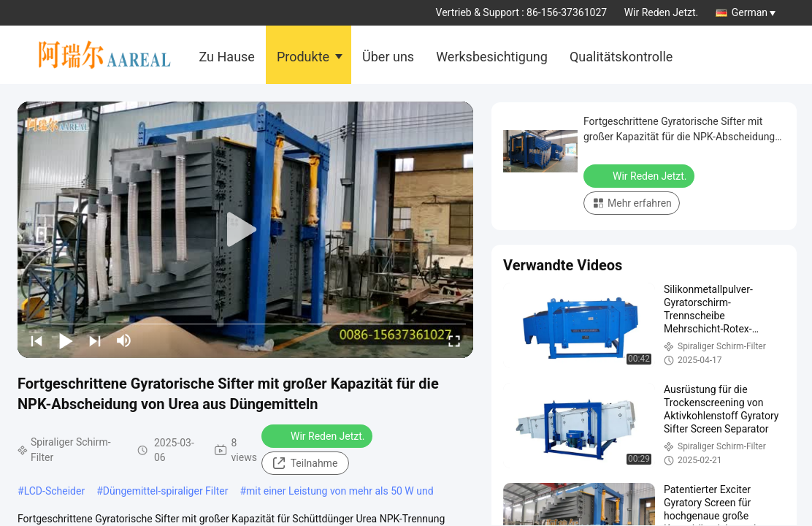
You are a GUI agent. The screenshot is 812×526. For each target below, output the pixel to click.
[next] (95, 340)
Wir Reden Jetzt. (662, 12)
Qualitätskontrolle (621, 57)
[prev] (37, 340)
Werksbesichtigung (492, 57)
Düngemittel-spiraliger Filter (166, 491)
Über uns (388, 57)
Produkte (303, 57)
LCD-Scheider (55, 491)
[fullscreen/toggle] (454, 340)
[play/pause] (66, 340)
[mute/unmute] (124, 340)
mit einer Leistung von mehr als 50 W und (340, 491)
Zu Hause (227, 57)
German (754, 12)
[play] (245, 230)
